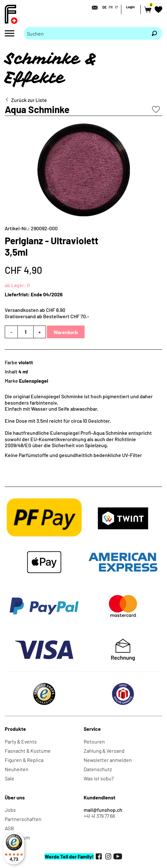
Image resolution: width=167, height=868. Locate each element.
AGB (9, 828)
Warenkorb (66, 332)
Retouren (94, 741)
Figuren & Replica (24, 760)
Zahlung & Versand (104, 751)
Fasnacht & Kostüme (28, 751)
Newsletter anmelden (108, 760)
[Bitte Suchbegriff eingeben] (85, 33)
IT (116, 7)
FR (111, 7)
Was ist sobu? (99, 778)
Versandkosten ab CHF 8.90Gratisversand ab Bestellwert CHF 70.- (47, 313)
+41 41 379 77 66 (99, 816)
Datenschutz (98, 769)
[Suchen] (154, 33)
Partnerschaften (23, 819)
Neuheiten (17, 769)
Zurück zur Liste (29, 100)
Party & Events (21, 741)
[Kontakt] (93, 8)
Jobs (10, 810)
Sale (10, 778)
